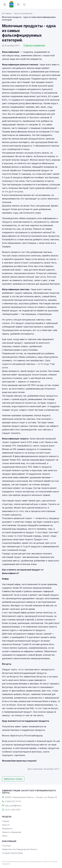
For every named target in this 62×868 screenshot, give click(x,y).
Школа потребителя (23, 13)
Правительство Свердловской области (20, 849)
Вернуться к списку (13, 779)
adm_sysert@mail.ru (13, 806)
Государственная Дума (12, 853)
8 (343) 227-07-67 (13, 801)
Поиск (5, 836)
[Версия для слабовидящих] (18, 4)
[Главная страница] (7, 13)
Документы (7, 828)
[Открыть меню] (5, 5)
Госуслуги (6, 846)
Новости (6, 825)
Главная (6, 821)
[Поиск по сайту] (24, 5)
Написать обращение (12, 832)
